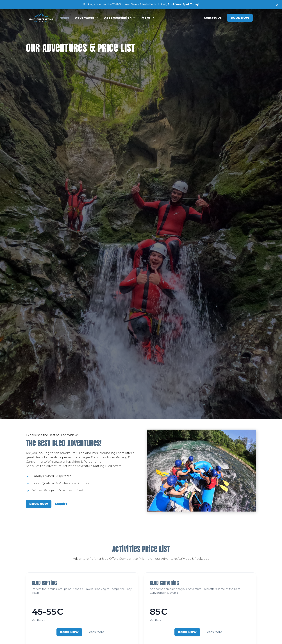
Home (64, 18)
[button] (87, 18)
